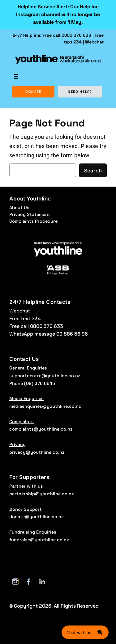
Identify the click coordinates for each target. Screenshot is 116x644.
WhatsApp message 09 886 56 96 (49, 334)
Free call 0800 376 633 (36, 326)
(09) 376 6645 (40, 383)
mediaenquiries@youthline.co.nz (45, 406)
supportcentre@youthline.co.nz (45, 376)
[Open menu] (16, 76)
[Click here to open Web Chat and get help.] (85, 632)
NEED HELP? (80, 92)
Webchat (94, 42)
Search (93, 171)
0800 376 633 (76, 35)
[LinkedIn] (42, 582)
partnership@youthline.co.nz (41, 494)
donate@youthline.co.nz (36, 517)
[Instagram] (15, 582)
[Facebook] (29, 582)
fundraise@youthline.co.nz (39, 540)
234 (78, 42)
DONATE (33, 92)
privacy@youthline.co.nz (37, 452)
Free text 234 (25, 318)
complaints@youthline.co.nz (41, 429)
